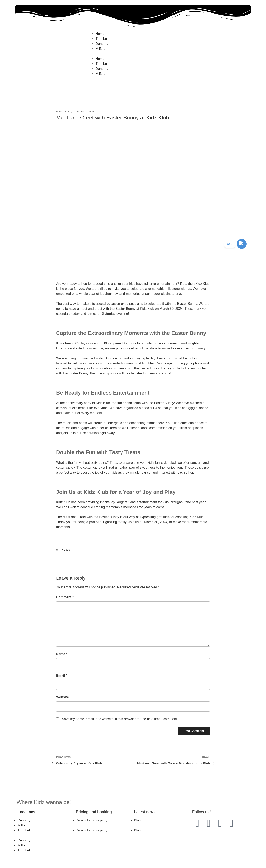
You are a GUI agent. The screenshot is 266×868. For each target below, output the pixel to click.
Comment (65, 597)
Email (62, 676)
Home (100, 34)
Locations (26, 812)
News (66, 550)
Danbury (102, 44)
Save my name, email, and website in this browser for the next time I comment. (120, 719)
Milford (101, 49)
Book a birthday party (92, 820)
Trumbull (102, 39)
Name (62, 654)
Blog (137, 820)
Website (62, 697)
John (90, 112)
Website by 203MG (133, 862)
